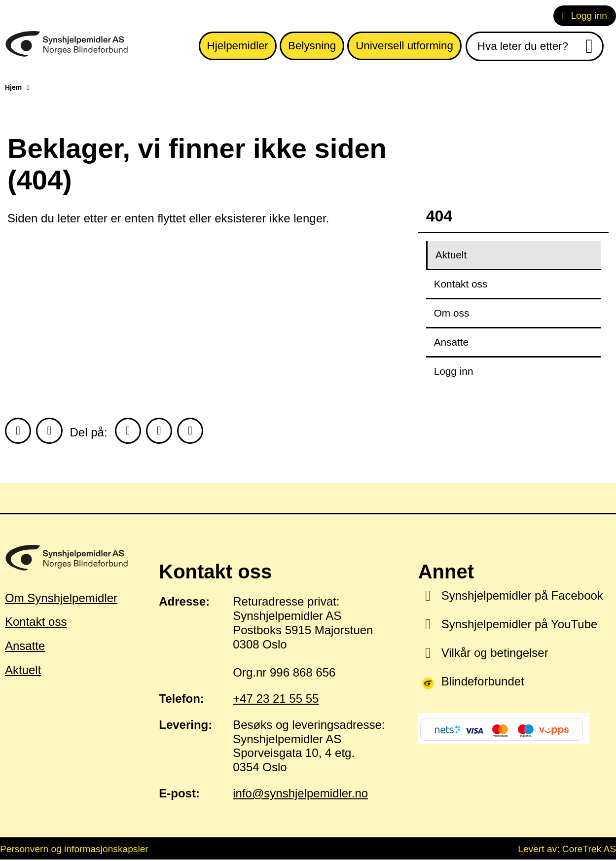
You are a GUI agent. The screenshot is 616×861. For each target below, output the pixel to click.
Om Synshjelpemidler (61, 599)
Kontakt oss (461, 284)
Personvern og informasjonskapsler (74, 850)
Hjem (13, 87)
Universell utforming (404, 46)
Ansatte (452, 342)
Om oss (452, 313)
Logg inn (585, 16)
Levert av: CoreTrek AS (567, 850)
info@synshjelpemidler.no (300, 795)
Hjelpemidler (238, 46)
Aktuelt (451, 255)
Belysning (312, 46)
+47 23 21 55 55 (276, 700)
